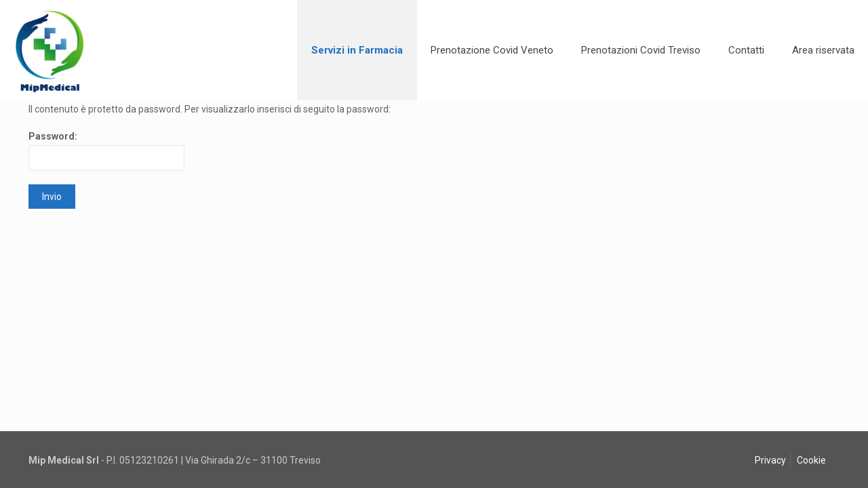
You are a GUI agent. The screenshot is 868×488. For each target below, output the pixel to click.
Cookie (811, 460)
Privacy (770, 460)
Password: (106, 151)
